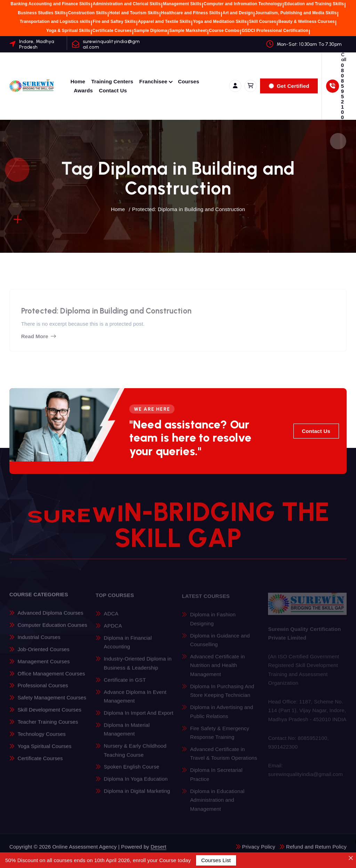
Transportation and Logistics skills (55, 22)
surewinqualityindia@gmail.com (111, 44)
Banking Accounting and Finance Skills (50, 4)
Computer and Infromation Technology (243, 4)
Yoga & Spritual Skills (68, 31)
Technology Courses (41, 738)
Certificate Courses (112, 31)
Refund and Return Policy (316, 847)
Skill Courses (262, 22)
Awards (83, 90)
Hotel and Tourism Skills (134, 13)
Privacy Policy (258, 847)
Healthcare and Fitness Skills (191, 13)
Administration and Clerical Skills (127, 4)
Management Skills (182, 4)
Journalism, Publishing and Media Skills (296, 13)
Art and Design (238, 13)
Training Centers (112, 81)
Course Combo (224, 31)
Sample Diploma (150, 31)
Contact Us (113, 90)
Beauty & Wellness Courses (307, 22)
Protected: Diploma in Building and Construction (189, 209)
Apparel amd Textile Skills (164, 22)
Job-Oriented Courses (43, 654)
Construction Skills (88, 13)
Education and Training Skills (314, 4)
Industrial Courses (39, 641)
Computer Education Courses (52, 629)
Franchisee (153, 81)
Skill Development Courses (49, 714)
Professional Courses (43, 690)
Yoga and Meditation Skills (220, 22)
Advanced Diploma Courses (50, 617)
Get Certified (289, 86)
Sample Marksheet (188, 31)
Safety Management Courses (52, 702)
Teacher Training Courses (48, 726)
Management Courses (43, 665)
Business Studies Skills (42, 13)
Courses (189, 81)
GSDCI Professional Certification (275, 31)
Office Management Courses (51, 678)
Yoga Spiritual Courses (44, 750)
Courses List (216, 860)
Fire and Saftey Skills (114, 22)
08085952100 (342, 91)
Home (78, 81)
